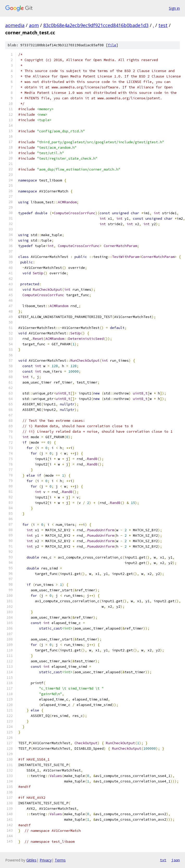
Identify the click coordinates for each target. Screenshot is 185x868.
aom (34, 25)
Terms (60, 860)
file (112, 45)
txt (163, 860)
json (176, 860)
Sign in (174, 8)
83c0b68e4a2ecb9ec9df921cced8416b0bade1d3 (96, 25)
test (163, 25)
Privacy (46, 860)
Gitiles (31, 860)
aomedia (15, 25)
